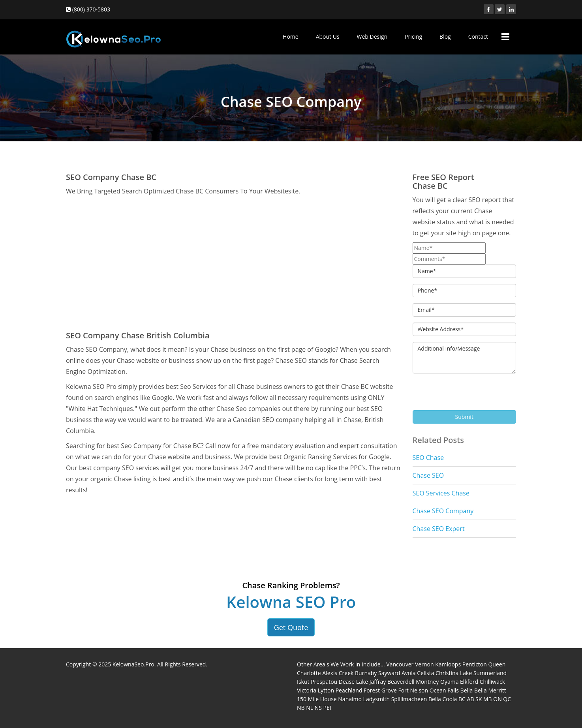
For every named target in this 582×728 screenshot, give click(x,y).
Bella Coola (443, 699)
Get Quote (291, 627)
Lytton (326, 690)
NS (318, 708)
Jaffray (378, 682)
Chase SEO (428, 475)
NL (310, 708)
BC (462, 699)
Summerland (490, 673)
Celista (425, 673)
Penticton (475, 664)
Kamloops (448, 664)
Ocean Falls (444, 690)
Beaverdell (401, 682)
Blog (445, 37)
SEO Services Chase (441, 493)
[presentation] (473, 395)
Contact (478, 37)
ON (497, 699)
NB (301, 708)
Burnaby (366, 673)
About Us (328, 37)
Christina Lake (454, 673)
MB (488, 699)
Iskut (303, 682)
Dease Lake (353, 682)
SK (479, 699)
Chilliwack (492, 682)
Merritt (497, 690)
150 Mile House (317, 699)
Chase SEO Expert (439, 529)
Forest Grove (380, 690)
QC (507, 699)
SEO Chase (428, 458)
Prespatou (324, 682)
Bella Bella (474, 690)
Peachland (349, 690)
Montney (427, 682)
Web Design (372, 37)
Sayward (389, 673)
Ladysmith (376, 699)
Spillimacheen (409, 699)
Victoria (307, 690)
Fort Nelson (413, 690)
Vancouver (400, 664)
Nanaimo (350, 699)
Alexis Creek (338, 673)
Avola (409, 673)
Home (291, 37)
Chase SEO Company (443, 511)
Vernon (424, 664)
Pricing (413, 37)
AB (471, 699)
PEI (327, 708)
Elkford (469, 682)
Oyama (449, 682)
